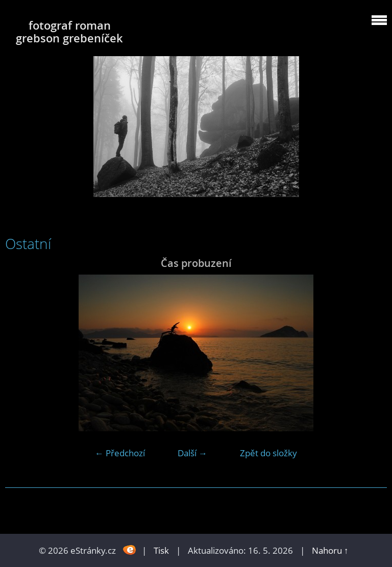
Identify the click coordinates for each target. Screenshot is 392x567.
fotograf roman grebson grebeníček (69, 32)
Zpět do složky (268, 453)
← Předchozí (120, 453)
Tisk (161, 550)
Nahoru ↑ (330, 550)
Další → (192, 453)
